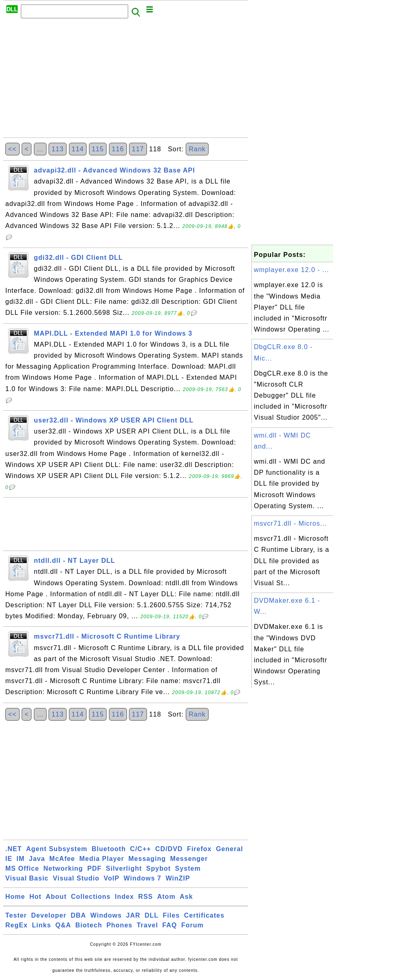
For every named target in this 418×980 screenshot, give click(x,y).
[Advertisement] (126, 80)
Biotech (89, 925)
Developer (49, 915)
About (56, 897)
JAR (133, 915)
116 (118, 149)
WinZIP (178, 878)
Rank (197, 149)
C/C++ (141, 849)
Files (171, 915)
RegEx (17, 925)
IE (9, 859)
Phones (120, 925)
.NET (13, 849)
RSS (146, 897)
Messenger (189, 859)
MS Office (22, 868)
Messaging (147, 859)
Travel (147, 925)
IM (21, 859)
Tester (16, 915)
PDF (94, 868)
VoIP (111, 878)
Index (124, 897)
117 (138, 149)
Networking (63, 868)
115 (98, 149)
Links (41, 925)
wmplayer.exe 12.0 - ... (291, 270)
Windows (106, 915)
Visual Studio (76, 878)
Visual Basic (27, 878)
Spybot (158, 868)
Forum (192, 925)
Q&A (63, 925)
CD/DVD (169, 849)
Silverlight (124, 868)
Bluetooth (109, 849)
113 (58, 149)
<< (12, 149)
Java (37, 859)
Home (15, 897)
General (230, 849)
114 (78, 149)
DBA (78, 915)
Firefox (199, 849)
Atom (166, 897)
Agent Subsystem (57, 849)
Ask (186, 897)
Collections (91, 897)
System (188, 868)
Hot (36, 897)
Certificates (204, 915)
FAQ (170, 925)
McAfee (62, 859)
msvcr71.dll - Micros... (290, 523)
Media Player (102, 859)
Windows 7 (142, 878)
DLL (151, 915)
